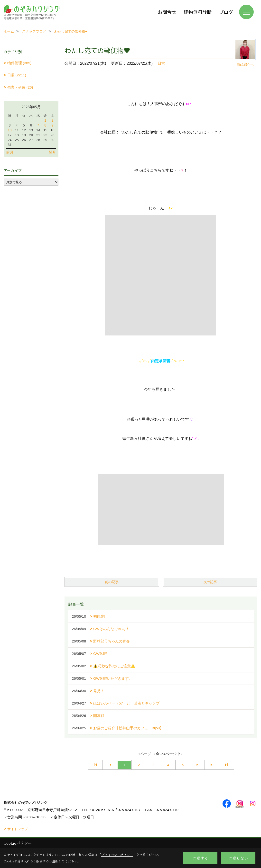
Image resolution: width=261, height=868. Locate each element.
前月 (10, 152)
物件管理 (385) (19, 63)
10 (10, 130)
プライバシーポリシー (117, 855)
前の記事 (112, 582)
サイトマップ (18, 829)
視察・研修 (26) (20, 87)
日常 (161, 63)
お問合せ (167, 12)
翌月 (52, 152)
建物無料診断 (198, 12)
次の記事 (210, 582)
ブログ (226, 12)
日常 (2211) (17, 75)
